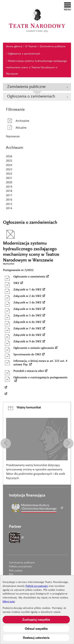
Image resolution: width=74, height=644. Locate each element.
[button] (68, 6)
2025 (9, 161)
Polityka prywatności (20, 567)
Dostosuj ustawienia (36, 638)
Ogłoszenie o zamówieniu (24, 277)
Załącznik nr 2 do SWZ (22, 296)
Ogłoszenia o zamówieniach (24, 54)
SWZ (11, 283)
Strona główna (14, 47)
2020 (9, 183)
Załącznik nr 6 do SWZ (22, 322)
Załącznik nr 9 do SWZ (22, 342)
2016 (9, 200)
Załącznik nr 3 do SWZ (22, 303)
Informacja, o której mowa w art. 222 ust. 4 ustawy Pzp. (35, 363)
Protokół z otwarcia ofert (23, 371)
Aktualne (16, 128)
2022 (9, 174)
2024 (9, 165)
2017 (9, 196)
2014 (9, 209)
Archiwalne (18, 121)
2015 (9, 204)
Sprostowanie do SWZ (22, 355)
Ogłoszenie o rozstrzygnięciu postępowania (35, 379)
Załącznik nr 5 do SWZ (22, 316)
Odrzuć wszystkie (36, 629)
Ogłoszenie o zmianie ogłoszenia (28, 348)
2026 (9, 157)
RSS (11, 575)
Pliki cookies (16, 571)
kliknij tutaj (9, 602)
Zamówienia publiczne (53, 47)
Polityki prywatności (37, 586)
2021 (9, 178)
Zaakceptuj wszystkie (36, 620)
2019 (9, 187)
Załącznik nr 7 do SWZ (22, 329)
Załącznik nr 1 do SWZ (22, 290)
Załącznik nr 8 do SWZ (22, 335)
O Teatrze (31, 47)
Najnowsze (13, 137)
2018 (9, 191)
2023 (9, 170)
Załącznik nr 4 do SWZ (22, 309)
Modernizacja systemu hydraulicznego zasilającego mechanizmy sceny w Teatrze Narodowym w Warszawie (36, 67)
